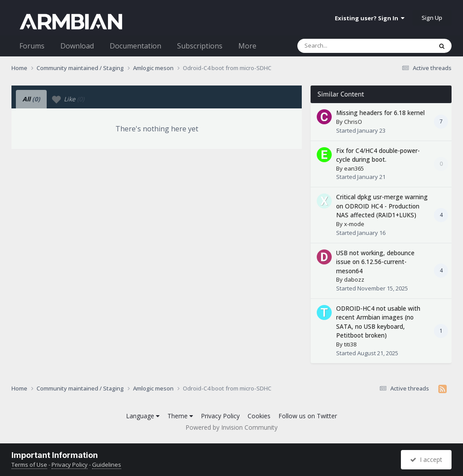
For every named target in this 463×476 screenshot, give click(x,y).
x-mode (354, 224)
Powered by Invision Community (231, 427)
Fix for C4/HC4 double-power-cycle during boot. (378, 155)
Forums (32, 46)
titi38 (350, 344)
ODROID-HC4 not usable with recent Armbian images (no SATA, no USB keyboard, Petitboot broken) (378, 322)
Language (143, 416)
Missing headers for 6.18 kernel (380, 113)
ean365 (354, 168)
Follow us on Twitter (308, 416)
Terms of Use (29, 465)
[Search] (342, 46)
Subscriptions (200, 46)
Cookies (259, 416)
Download (77, 46)
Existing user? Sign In (370, 18)
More (247, 46)
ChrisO (353, 122)
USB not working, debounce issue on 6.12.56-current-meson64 (375, 262)
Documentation (135, 46)
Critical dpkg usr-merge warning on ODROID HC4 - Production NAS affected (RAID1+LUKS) (382, 206)
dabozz (354, 279)
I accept (426, 459)
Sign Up (432, 18)
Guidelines (107, 465)
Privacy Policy (220, 416)
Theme (180, 416)
